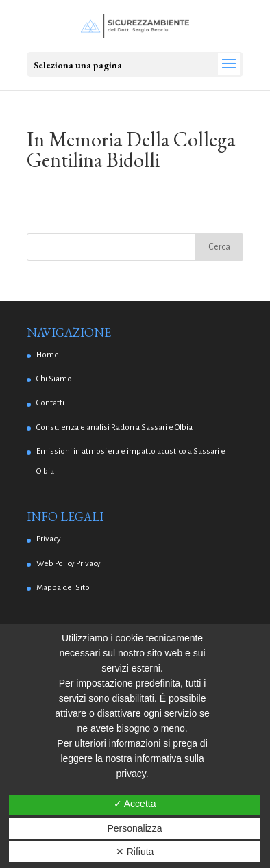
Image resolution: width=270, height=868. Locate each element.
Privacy (49, 539)
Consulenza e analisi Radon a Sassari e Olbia (114, 427)
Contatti (50, 403)
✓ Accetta (135, 804)
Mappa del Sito (63, 588)
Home (48, 355)
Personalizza (134, 828)
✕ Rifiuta (135, 852)
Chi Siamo (54, 379)
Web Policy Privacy (69, 564)
